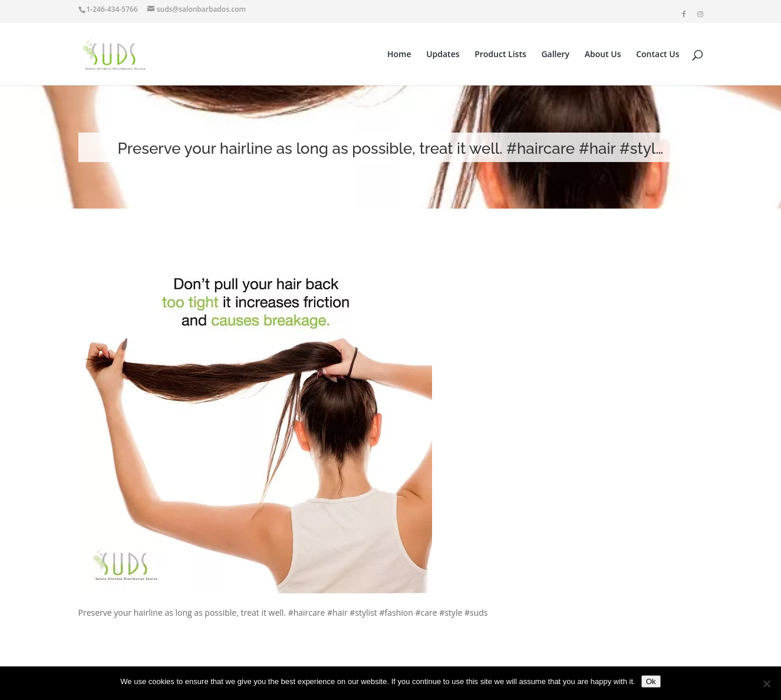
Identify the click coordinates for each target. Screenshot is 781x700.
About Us (603, 55)
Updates (443, 55)
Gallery (555, 55)
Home (399, 55)
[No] (766, 684)
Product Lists (500, 55)
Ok (651, 681)
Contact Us (658, 55)
